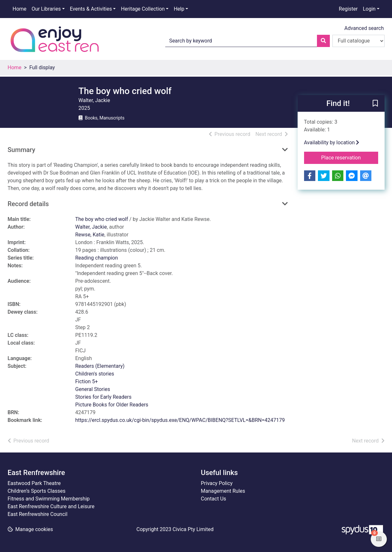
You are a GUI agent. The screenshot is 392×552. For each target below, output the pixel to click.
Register (348, 9)
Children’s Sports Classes (37, 491)
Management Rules (223, 491)
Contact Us (214, 499)
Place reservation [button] (350, 157)
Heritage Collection (143, 9)
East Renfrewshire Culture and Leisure (51, 506)
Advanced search (364, 28)
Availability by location (332, 143)
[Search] (323, 41)
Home (19, 9)
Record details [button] (28, 204)
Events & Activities (91, 9)
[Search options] (359, 41)
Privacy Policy (217, 483)
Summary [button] (22, 150)
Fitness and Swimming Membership (49, 499)
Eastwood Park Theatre (34, 483)
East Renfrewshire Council (38, 514)
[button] (375, 104)
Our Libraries (46, 9)
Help (179, 9)
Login (369, 9)
